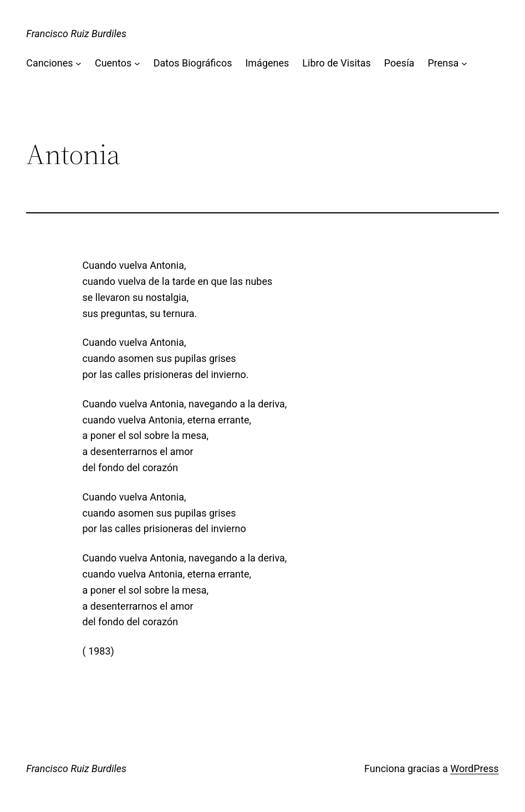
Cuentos (113, 63)
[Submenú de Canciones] (78, 63)
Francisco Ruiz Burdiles (76, 34)
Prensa (443, 63)
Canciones (49, 63)
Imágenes (267, 63)
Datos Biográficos (193, 63)
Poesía (399, 63)
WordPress (474, 768)
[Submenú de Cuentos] (137, 63)
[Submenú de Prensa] (464, 63)
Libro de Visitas (336, 63)
